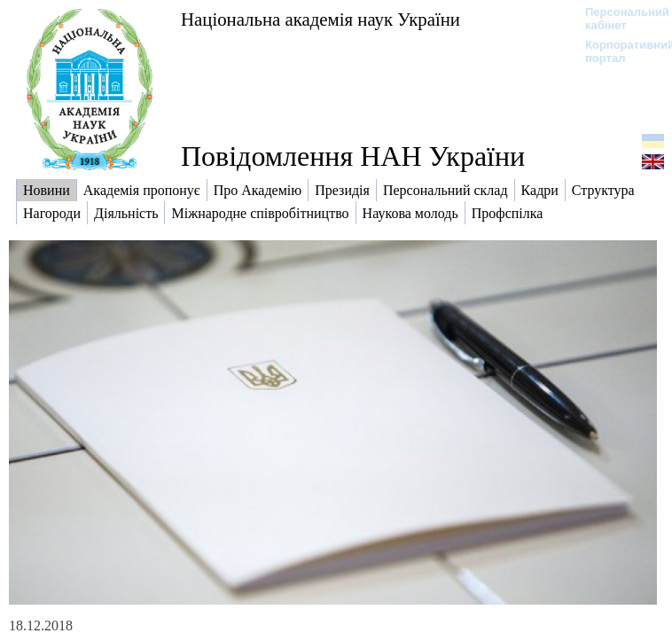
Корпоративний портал (618, 51)
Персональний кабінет (618, 19)
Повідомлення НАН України (353, 156)
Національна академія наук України (320, 19)
